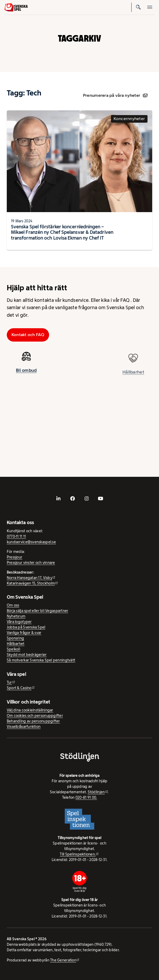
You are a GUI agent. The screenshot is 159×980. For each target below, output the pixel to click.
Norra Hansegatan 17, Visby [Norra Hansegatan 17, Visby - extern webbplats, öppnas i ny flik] (30, 578)
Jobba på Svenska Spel (26, 627)
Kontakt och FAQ (28, 335)
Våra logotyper (19, 622)
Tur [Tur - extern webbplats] (9, 682)
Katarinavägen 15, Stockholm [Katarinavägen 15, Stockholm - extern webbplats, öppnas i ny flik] (31, 583)
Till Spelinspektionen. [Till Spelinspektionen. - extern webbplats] (78, 854)
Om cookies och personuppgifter (35, 716)
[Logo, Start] (16, 7)
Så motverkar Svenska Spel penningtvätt (41, 660)
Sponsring (15, 638)
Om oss (13, 605)
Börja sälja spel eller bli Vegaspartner (38, 611)
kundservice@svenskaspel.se (31, 542)
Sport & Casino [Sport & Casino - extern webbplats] (19, 688)
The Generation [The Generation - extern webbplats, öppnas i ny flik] (63, 960)
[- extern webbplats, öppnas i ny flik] (58, 499)
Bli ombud (26, 372)
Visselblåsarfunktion (24, 727)
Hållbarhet (16, 644)
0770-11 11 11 (16, 536)
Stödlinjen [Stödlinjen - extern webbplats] (96, 792)
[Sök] (138, 7)
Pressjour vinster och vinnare (31, 563)
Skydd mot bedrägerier (27, 655)
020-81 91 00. (86, 797)
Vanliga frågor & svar (24, 633)
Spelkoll (13, 649)
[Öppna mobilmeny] (150, 7)
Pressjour (14, 557)
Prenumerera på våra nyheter (115, 95)
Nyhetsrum (16, 616)
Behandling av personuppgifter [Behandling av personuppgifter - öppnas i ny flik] (33, 721)
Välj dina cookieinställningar (30, 710)
